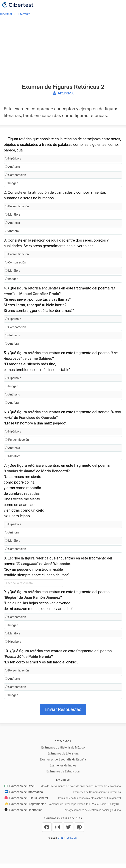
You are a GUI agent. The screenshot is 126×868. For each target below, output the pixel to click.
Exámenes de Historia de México (63, 747)
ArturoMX (63, 93)
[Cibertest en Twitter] (69, 827)
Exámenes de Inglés (63, 765)
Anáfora (12, 231)
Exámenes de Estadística (63, 771)
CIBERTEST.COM (68, 838)
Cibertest (6, 14)
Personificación (17, 206)
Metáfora (13, 215)
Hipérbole (13, 158)
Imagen (12, 183)
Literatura (24, 14)
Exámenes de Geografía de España (63, 759)
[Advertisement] (63, 47)
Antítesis (13, 167)
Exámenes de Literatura (63, 753)
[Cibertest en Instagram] (58, 827)
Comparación (15, 175)
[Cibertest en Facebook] (47, 827)
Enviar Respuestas (63, 709)
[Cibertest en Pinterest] (79, 827)
